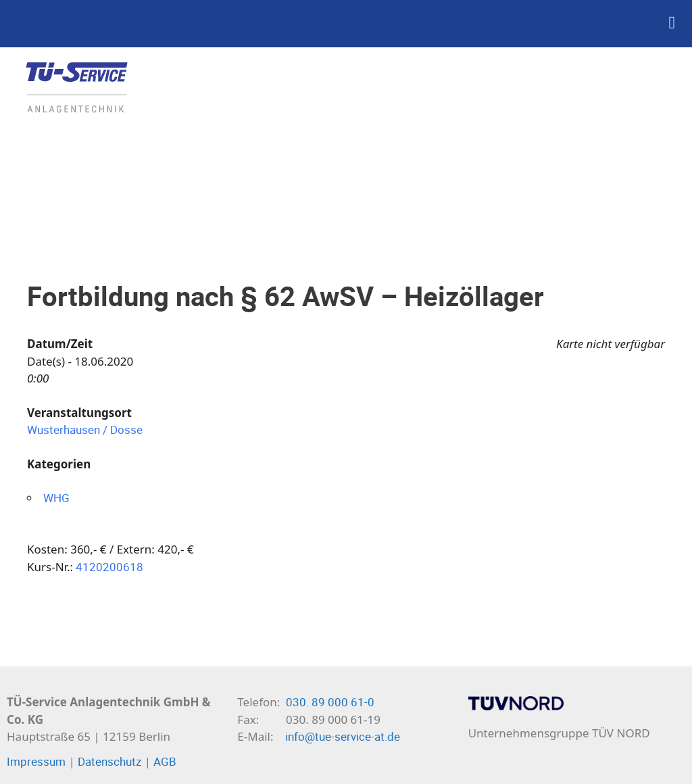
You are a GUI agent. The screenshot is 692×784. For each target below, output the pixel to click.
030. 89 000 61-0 (330, 702)
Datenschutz (109, 761)
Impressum (36, 761)
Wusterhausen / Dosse (85, 430)
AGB (165, 761)
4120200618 (109, 567)
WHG (56, 498)
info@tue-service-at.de (343, 736)
